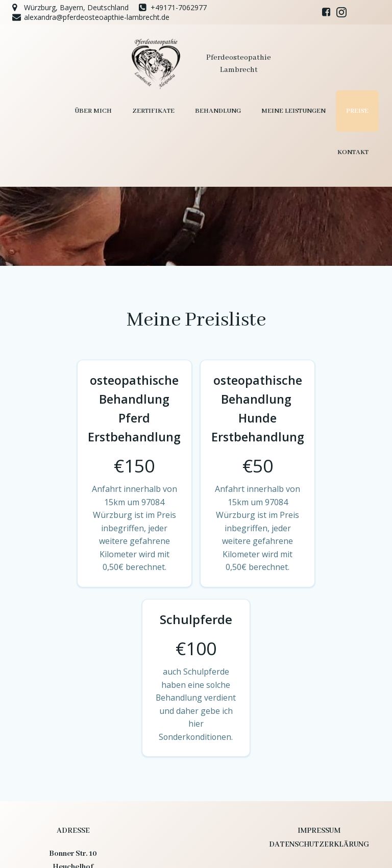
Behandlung (167, 110)
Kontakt (353, 110)
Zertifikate (102, 110)
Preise (306, 110)
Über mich (42, 110)
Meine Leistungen (242, 110)
